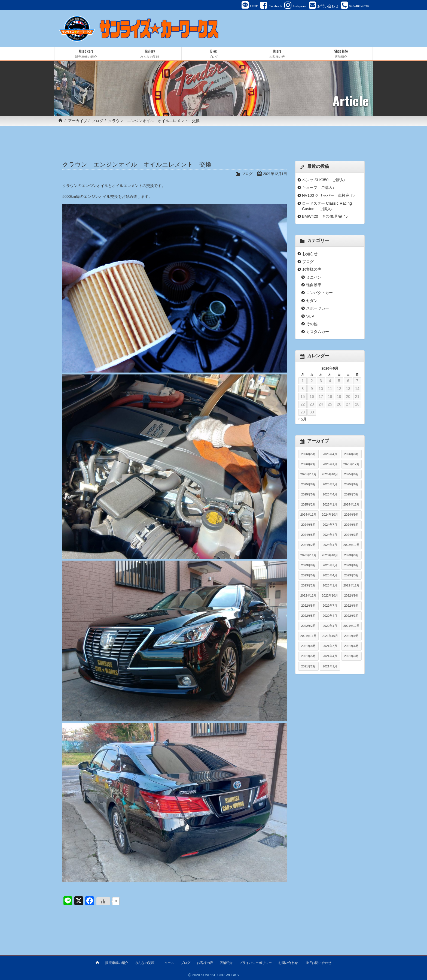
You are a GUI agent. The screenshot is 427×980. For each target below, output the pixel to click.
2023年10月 (330, 555)
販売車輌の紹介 (117, 963)
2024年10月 (330, 515)
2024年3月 (351, 535)
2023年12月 (351, 545)
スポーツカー (318, 309)
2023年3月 (351, 576)
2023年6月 (351, 565)
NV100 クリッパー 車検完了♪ (329, 196)
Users (277, 54)
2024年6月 (351, 525)
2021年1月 (330, 667)
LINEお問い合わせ (318, 963)
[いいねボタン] (103, 902)
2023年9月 (351, 555)
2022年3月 (351, 616)
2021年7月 (330, 646)
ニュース (167, 963)
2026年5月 (308, 454)
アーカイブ (78, 121)
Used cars (86, 54)
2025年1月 (330, 505)
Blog (213, 54)
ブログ (97, 121)
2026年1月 (330, 464)
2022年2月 (308, 626)
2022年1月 (330, 626)
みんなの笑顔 (145, 963)
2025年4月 (330, 495)
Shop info (341, 54)
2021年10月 (330, 636)
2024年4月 (330, 535)
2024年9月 (351, 515)
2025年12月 (351, 464)
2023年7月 (330, 565)
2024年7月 (330, 525)
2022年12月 (351, 586)
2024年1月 (330, 545)
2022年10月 (330, 596)
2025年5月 (308, 495)
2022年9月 (351, 596)
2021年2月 (308, 667)
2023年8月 (308, 565)
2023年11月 (308, 555)
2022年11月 (308, 596)
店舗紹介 (226, 963)
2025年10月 (330, 474)
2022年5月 (308, 616)
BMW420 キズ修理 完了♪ (325, 217)
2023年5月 (308, 576)
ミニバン (314, 277)
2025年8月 (308, 485)
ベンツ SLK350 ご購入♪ (324, 180)
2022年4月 (330, 616)
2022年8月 (308, 606)
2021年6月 (351, 646)
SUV (310, 316)
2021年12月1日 (275, 174)
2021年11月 (308, 636)
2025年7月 (330, 485)
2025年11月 (308, 474)
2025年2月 (308, 505)
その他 (312, 324)
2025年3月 (351, 495)
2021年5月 (308, 657)
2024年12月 (351, 505)
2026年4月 (330, 454)
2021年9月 (351, 636)
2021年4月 (330, 657)
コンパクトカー (319, 293)
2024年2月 (308, 545)
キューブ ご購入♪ (318, 188)
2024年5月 (308, 535)
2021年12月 (351, 626)
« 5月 (302, 420)
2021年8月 (308, 646)
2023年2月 (308, 586)
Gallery (150, 54)
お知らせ (310, 254)
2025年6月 (351, 485)
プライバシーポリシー (255, 963)
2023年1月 (330, 586)
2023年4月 (330, 576)
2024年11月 (308, 515)
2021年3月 (351, 657)
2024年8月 (308, 525)
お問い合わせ (288, 963)
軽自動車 (314, 285)
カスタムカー (318, 332)
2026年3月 (351, 454)
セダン (312, 301)
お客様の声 (312, 270)
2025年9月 (351, 474)
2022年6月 (351, 606)
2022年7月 (330, 606)
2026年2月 (308, 464)
